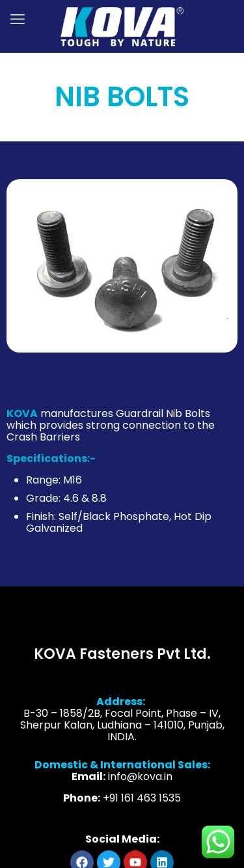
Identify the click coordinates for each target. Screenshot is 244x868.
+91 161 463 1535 (142, 806)
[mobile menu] (18, 20)
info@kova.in (140, 785)
